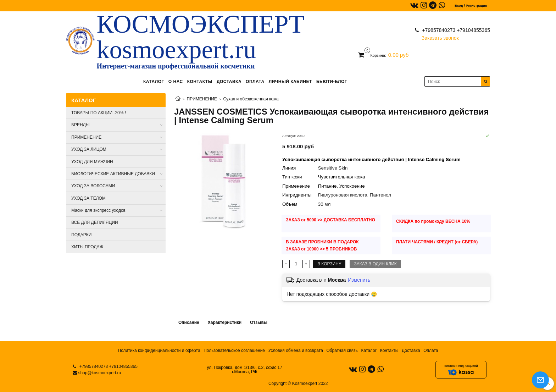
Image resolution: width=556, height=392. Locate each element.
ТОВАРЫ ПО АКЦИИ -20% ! (99, 113)
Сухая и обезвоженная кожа (251, 99)
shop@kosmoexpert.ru (99, 373)
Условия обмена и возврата (296, 350)
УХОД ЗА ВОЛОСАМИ (93, 186)
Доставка (411, 350)
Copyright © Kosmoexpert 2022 (298, 383)
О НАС (176, 82)
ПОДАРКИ (81, 235)
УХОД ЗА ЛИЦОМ (89, 149)
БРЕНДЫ (80, 125)
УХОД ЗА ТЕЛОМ (88, 198)
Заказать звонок (440, 36)
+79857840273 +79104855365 (455, 30)
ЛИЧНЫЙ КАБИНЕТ (290, 82)
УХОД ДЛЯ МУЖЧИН (92, 162)
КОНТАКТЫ (200, 82)
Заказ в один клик (375, 264)
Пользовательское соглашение (234, 350)
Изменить (359, 280)
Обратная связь (342, 350)
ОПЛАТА (255, 82)
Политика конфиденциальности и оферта (159, 350)
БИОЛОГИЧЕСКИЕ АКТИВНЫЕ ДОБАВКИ (113, 174)
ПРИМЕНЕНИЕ (202, 99)
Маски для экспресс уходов (98, 210)
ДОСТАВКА (229, 82)
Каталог (369, 350)
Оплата (431, 350)
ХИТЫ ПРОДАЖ (87, 247)
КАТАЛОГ (154, 82)
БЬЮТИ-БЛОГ (332, 82)
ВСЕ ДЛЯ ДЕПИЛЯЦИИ (95, 222)
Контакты (389, 350)
